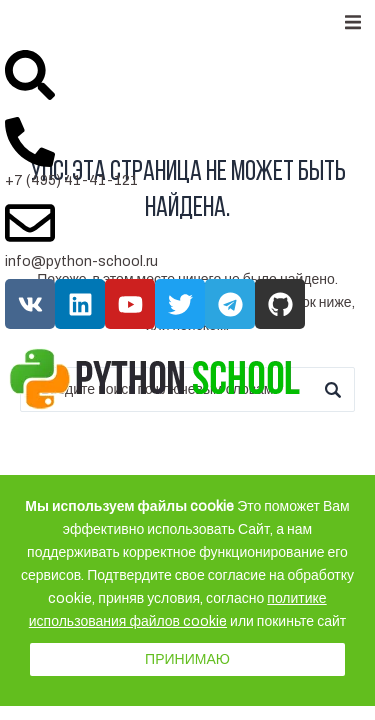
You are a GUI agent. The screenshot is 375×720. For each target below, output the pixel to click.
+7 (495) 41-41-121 (71, 180)
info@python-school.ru (81, 261)
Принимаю (187, 659)
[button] (352, 22)
